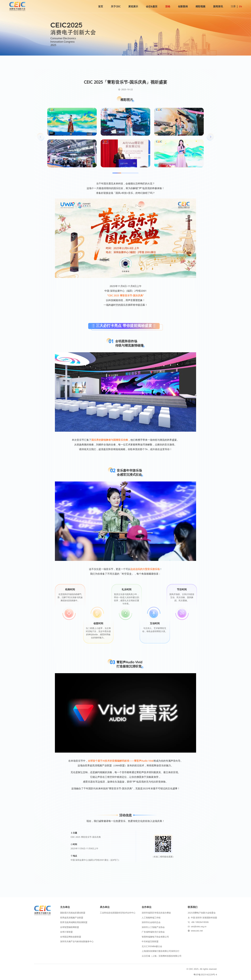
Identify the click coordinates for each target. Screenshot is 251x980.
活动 (168, 6)
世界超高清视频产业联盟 (72, 918)
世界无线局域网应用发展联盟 (74, 922)
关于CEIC (116, 6)
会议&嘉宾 (152, 6)
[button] (210, 137)
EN (240, 6)
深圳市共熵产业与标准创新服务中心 (77, 942)
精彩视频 (200, 6)
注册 (233, 6)
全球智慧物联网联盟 (70, 927)
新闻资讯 (218, 6)
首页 (101, 6)
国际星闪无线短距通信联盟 (73, 913)
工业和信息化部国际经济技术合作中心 (118, 913)
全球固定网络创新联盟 (71, 937)
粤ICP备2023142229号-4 (205, 975)
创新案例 (183, 6)
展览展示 (133, 6)
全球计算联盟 (66, 932)
